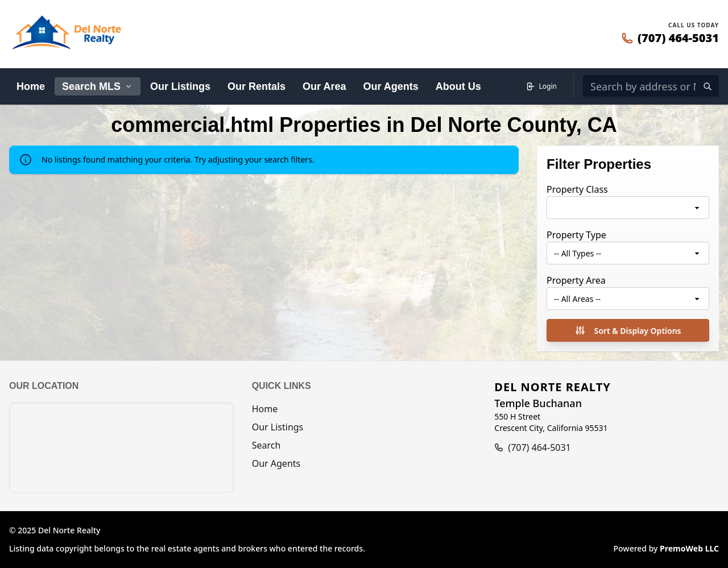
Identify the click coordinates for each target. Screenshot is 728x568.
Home (31, 86)
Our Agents (390, 86)
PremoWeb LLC (689, 548)
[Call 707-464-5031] (670, 38)
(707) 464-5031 (539, 447)
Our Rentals (257, 86)
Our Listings (180, 86)
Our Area (324, 86)
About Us (458, 86)
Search (266, 445)
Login (541, 86)
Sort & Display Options (628, 330)
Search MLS (98, 86)
